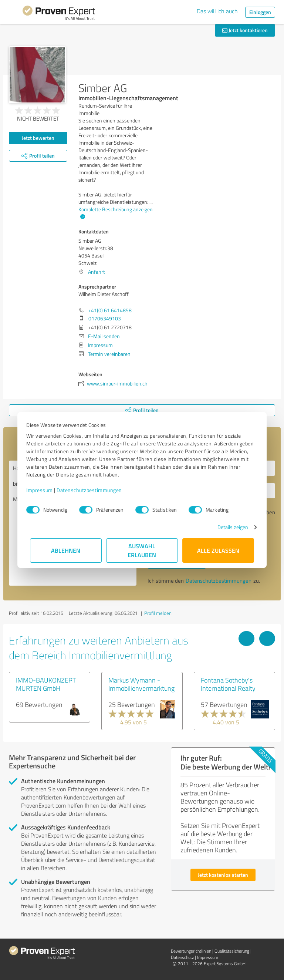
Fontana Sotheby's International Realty (228, 684)
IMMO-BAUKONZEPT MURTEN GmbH (46, 684)
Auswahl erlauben (142, 550)
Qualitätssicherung (232, 951)
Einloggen (260, 12)
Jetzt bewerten (38, 138)
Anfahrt (97, 272)
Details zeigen (229, 527)
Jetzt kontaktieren (245, 30)
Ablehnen (66, 550)
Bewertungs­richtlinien (191, 951)
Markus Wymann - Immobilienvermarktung (141, 684)
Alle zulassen (218, 550)
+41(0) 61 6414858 (110, 310)
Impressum (43, 490)
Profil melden (158, 613)
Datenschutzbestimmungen (93, 490)
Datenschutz (182, 957)
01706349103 (105, 318)
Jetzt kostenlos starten (223, 875)
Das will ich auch (217, 11)
